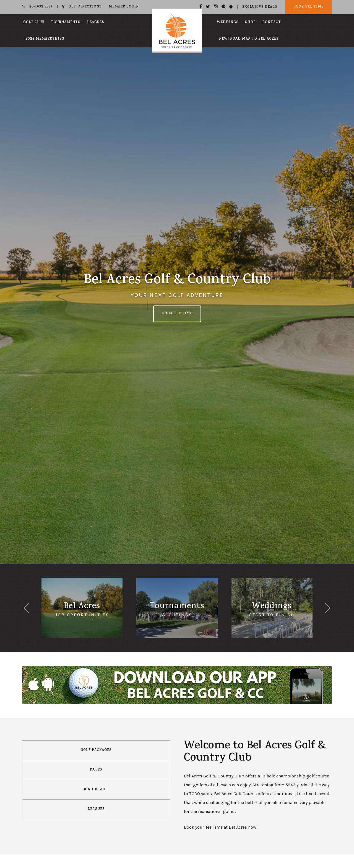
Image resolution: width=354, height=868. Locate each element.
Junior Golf (96, 790)
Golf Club (34, 22)
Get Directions (82, 7)
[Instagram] (216, 6)
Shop (250, 22)
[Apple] (223, 6)
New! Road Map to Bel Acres (249, 39)
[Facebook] (201, 6)
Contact (272, 22)
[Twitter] (208, 6)
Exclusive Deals (260, 7)
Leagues (96, 22)
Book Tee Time (309, 7)
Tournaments (66, 22)
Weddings (228, 22)
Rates (96, 770)
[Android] (231, 6)
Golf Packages (96, 750)
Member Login (124, 7)
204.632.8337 (37, 7)
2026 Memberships (45, 39)
